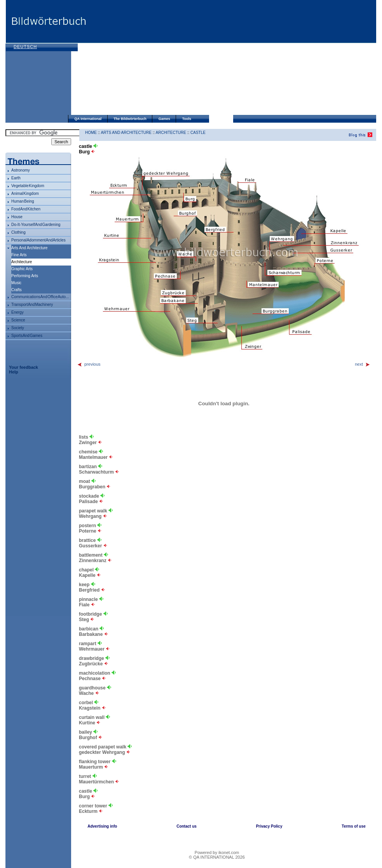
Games (164, 119)
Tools (187, 119)
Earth (16, 178)
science (18, 320)
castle (198, 133)
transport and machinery (32, 305)
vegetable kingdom (28, 186)
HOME (91, 133)
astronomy (21, 170)
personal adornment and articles (38, 240)
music (16, 283)
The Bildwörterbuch (130, 119)
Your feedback (24, 367)
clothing (18, 232)
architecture (171, 133)
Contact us (187, 826)
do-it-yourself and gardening (36, 225)
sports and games (27, 336)
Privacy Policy (269, 826)
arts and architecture (29, 248)
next (363, 364)
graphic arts (22, 269)
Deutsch (25, 47)
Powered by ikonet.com (217, 852)
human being (23, 201)
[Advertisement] (176, 58)
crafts (17, 290)
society (18, 328)
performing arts (25, 276)
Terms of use (354, 826)
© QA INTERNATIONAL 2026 (217, 857)
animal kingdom (25, 194)
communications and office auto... (40, 297)
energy (17, 312)
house (17, 217)
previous (89, 364)
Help (14, 372)
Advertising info (102, 826)
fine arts (19, 255)
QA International (88, 119)
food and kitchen (26, 209)
